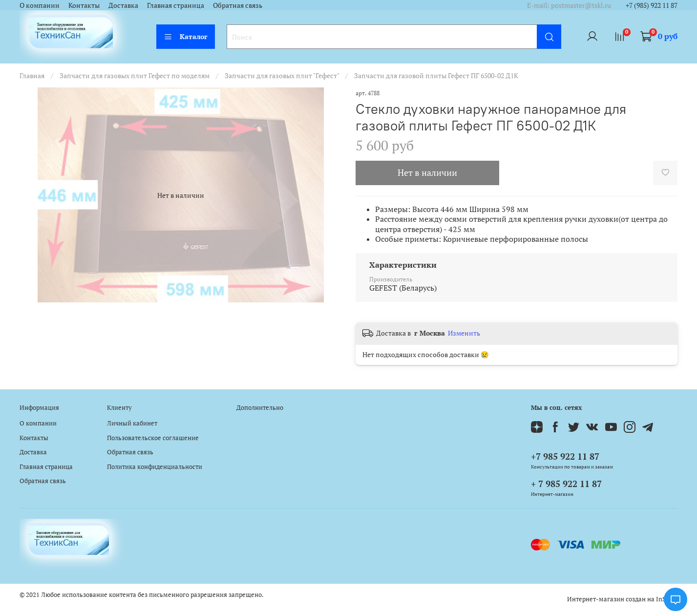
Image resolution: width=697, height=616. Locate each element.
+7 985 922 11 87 (565, 456)
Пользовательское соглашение (153, 438)
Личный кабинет (132, 423)
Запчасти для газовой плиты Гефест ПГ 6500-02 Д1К (436, 75)
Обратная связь (238, 5)
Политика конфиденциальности (155, 467)
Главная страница (176, 5)
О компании (40, 5)
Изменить (464, 333)
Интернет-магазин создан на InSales (622, 599)
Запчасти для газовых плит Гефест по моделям (135, 75)
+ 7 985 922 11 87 (566, 484)
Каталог (186, 36)
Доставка (123, 5)
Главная (32, 75)
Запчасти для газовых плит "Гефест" (282, 75)
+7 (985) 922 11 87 (652, 5)
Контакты (84, 5)
